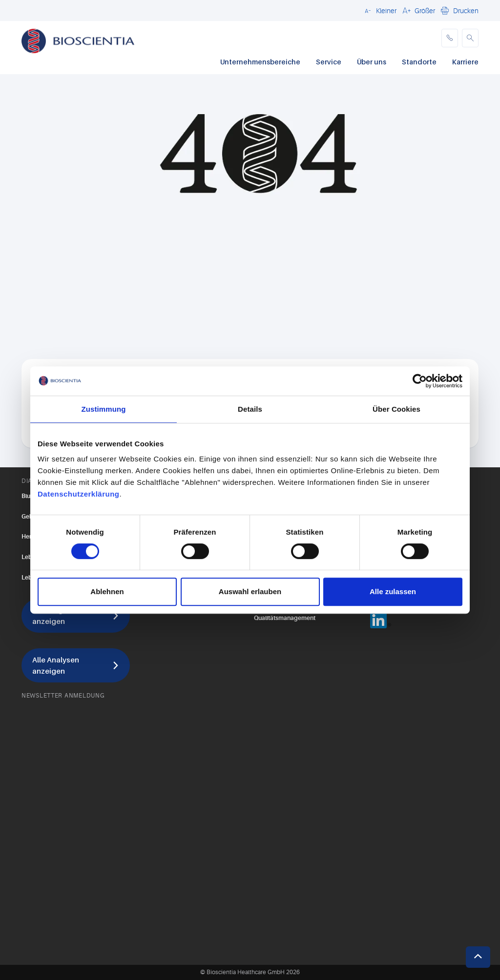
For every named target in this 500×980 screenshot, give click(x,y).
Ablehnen (107, 591)
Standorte (419, 62)
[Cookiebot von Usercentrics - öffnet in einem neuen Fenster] (420, 381)
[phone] (450, 38)
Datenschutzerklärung (79, 494)
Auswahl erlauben (250, 591)
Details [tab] (250, 409)
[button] (379, 10)
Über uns (372, 62)
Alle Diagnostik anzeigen (59, 615)
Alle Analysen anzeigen (56, 665)
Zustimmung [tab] (104, 409)
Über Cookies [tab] (396, 409)
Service (329, 62)
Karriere (465, 62)
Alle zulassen (393, 591)
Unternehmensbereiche (260, 62)
